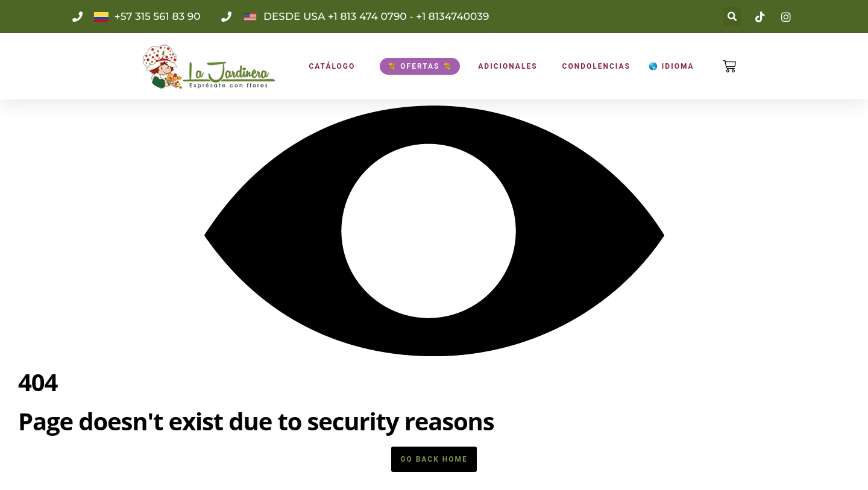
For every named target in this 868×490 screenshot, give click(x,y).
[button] (732, 17)
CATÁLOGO (332, 66)
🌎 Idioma (671, 66)
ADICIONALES (508, 66)
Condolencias (596, 66)
